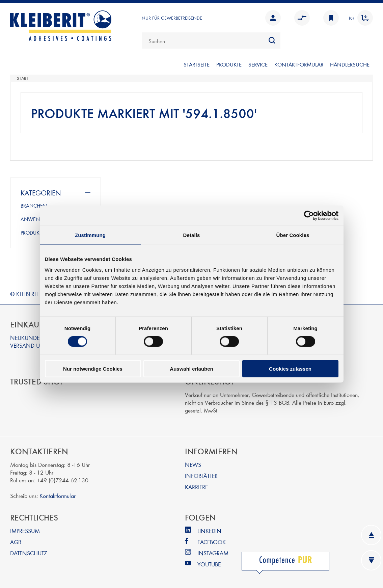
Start (23, 78)
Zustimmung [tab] (90, 235)
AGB (16, 542)
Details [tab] (192, 235)
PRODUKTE (229, 64)
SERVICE (258, 64)
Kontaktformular (58, 495)
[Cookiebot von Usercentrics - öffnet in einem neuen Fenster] (309, 216)
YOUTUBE (209, 564)
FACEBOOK (212, 542)
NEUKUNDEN (27, 337)
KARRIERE (196, 487)
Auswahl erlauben (191, 368)
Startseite (197, 64)
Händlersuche (350, 64)
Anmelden (273, 18)
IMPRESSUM (25, 530)
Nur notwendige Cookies (93, 368)
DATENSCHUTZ (29, 553)
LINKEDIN (209, 530)
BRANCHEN (34, 206)
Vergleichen (302, 18)
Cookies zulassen (290, 368)
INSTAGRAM (213, 553)
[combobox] (211, 41)
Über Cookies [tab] (293, 235)
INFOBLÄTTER (201, 475)
